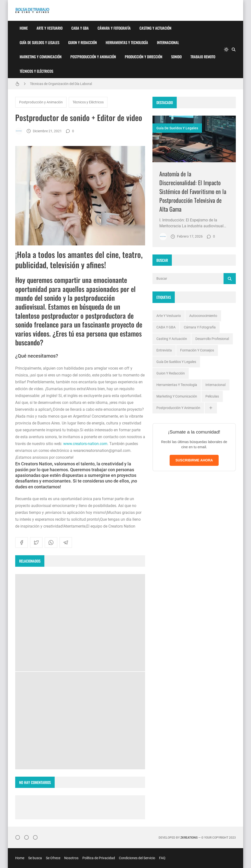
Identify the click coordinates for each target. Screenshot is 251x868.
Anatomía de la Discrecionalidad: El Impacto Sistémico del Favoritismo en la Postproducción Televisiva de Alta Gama (193, 191)
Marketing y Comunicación (41, 57)
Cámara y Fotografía (114, 28)
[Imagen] (194, 139)
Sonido (176, 57)
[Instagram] (18, 837)
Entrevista (164, 350)
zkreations (189, 838)
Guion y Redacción (82, 42)
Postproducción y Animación (93, 57)
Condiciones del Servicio (137, 858)
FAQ (162, 858)
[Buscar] (234, 49)
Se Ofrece (53, 858)
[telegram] (66, 542)
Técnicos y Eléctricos (36, 71)
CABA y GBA (80, 28)
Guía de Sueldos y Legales (39, 42)
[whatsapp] (51, 542)
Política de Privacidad (99, 858)
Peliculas (212, 396)
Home (24, 28)
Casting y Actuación (155, 28)
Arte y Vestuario (50, 28)
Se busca (35, 858)
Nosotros (71, 858)
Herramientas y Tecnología (127, 42)
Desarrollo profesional (212, 339)
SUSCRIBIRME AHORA (194, 460)
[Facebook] (26, 837)
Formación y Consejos (197, 350)
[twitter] (36, 542)
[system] (226, 49)
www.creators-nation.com (85, 444)
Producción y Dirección (144, 57)
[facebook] (22, 542)
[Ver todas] (211, 408)
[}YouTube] (35, 837)
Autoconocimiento (203, 316)
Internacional (168, 42)
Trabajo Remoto (203, 57)
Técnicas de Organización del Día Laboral (61, 84)
